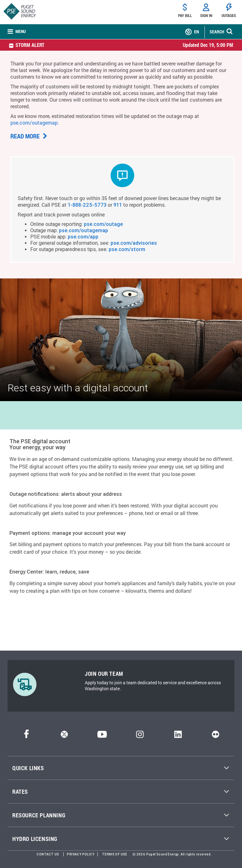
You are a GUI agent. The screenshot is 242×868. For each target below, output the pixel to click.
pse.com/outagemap (34, 123)
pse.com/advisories (134, 243)
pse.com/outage (103, 224)
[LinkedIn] (178, 736)
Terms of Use (115, 854)
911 (118, 205)
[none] (17, 32)
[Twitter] (64, 736)
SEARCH (217, 32)
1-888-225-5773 (87, 205)
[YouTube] (102, 736)
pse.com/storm (127, 249)
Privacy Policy (81, 854)
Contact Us (48, 854)
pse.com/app (83, 237)
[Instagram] (140, 736)
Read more (29, 136)
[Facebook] (26, 736)
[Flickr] (216, 736)
